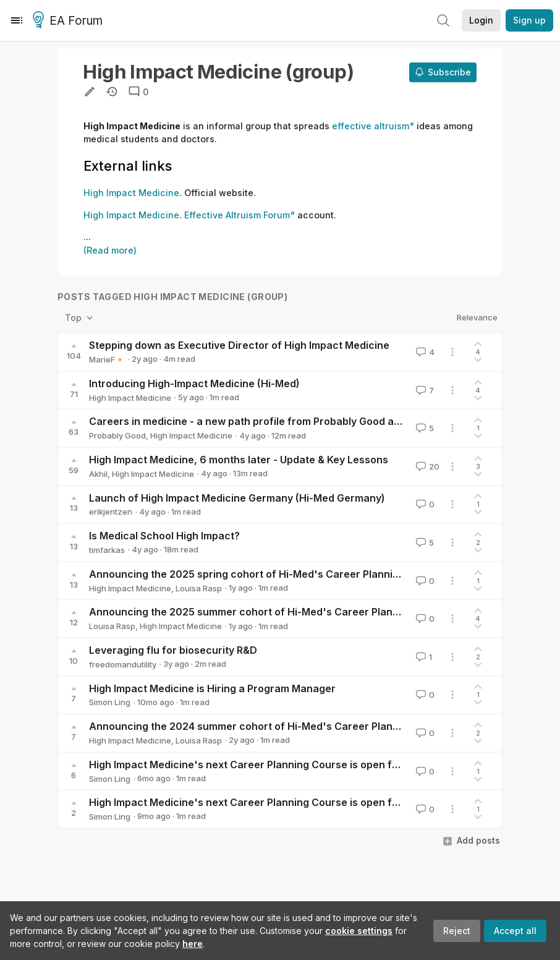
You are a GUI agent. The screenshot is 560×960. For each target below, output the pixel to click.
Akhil (98, 474)
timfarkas (107, 550)
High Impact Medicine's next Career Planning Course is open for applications (277, 765)
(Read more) (110, 250)
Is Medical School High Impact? (164, 536)
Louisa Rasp (199, 588)
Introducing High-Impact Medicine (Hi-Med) (194, 384)
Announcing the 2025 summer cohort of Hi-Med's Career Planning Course (270, 612)
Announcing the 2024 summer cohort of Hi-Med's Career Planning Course (270, 726)
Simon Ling (110, 702)
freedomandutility (123, 664)
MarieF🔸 (107, 359)
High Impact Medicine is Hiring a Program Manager (212, 688)
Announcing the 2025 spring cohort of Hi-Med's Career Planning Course (266, 574)
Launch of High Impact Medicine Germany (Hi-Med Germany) (237, 498)
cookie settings (359, 931)
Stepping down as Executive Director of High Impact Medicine (239, 345)
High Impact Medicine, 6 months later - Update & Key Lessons (239, 460)
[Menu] (17, 20)
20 (426, 466)
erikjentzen (111, 512)
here (193, 944)
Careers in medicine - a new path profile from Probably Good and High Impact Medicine (301, 421)
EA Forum (70, 21)
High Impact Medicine (130, 398)
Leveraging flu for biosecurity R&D (173, 650)
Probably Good (117, 435)
